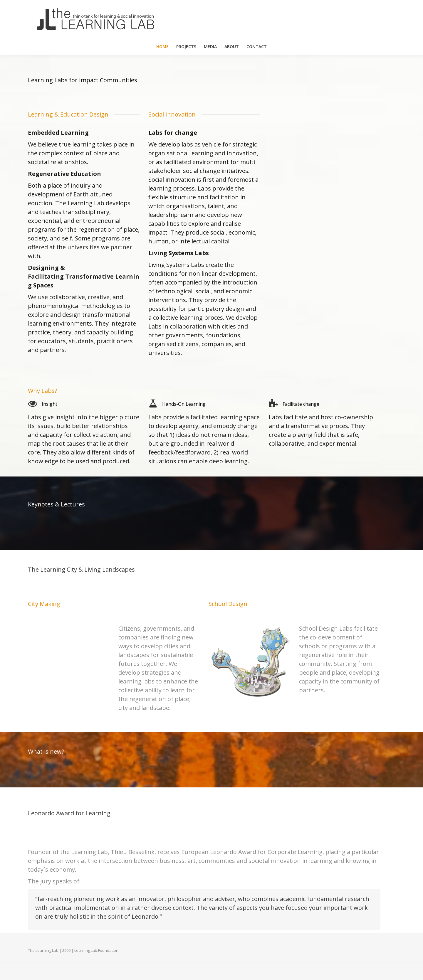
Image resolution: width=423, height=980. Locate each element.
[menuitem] (162, 47)
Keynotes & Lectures (56, 504)
